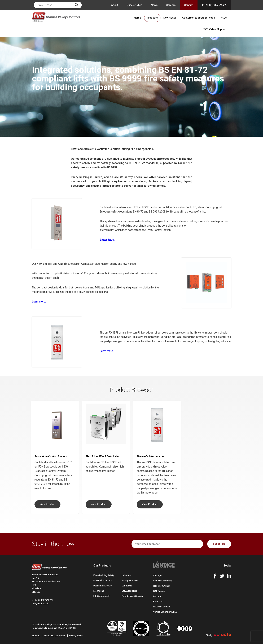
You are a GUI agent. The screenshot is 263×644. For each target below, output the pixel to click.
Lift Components (102, 596)
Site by (218, 635)
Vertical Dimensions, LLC (165, 612)
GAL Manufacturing (163, 581)
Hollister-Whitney (161, 586)
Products (152, 18)
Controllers (127, 586)
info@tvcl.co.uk (40, 604)
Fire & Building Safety (104, 575)
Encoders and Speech (132, 596)
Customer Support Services (199, 18)
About (115, 5)
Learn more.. (39, 302)
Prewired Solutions (103, 580)
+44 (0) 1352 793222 (43, 600)
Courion (157, 596)
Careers (171, 5)
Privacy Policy (76, 636)
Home (137, 18)
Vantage (157, 575)
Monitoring (99, 591)
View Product (48, 504)
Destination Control (103, 586)
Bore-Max (158, 601)
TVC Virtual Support (215, 29)
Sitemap (36, 636)
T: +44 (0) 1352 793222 (214, 5)
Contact (189, 5)
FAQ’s (224, 18)
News (154, 5)
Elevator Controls (161, 607)
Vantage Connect (130, 580)
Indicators (127, 575)
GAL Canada (159, 591)
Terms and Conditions (55, 636)
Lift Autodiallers (129, 591)
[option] (55, 457)
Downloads (170, 18)
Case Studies (135, 5)
